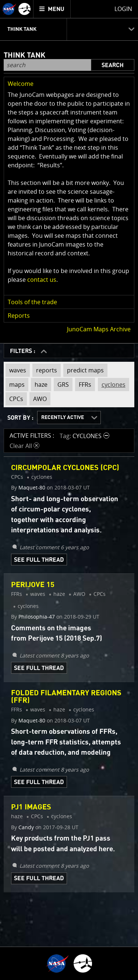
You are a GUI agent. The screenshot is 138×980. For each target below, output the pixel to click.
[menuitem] (52, 9)
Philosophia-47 (37, 617)
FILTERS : (23, 351)
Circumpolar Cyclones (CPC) (65, 468)
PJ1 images (31, 807)
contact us (42, 280)
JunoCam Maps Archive (99, 329)
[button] (69, 84)
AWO (38, 398)
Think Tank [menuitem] (22, 29)
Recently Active (63, 418)
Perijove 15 (33, 585)
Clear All (24, 446)
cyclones (112, 383)
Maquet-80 (32, 488)
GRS (61, 383)
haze (39, 383)
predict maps (84, 370)
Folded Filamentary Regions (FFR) (66, 697)
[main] (69, 490)
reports (45, 370)
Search (113, 65)
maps (15, 383)
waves (16, 370)
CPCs (14, 398)
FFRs (83, 383)
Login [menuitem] (123, 9)
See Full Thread (39, 560)
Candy (26, 827)
